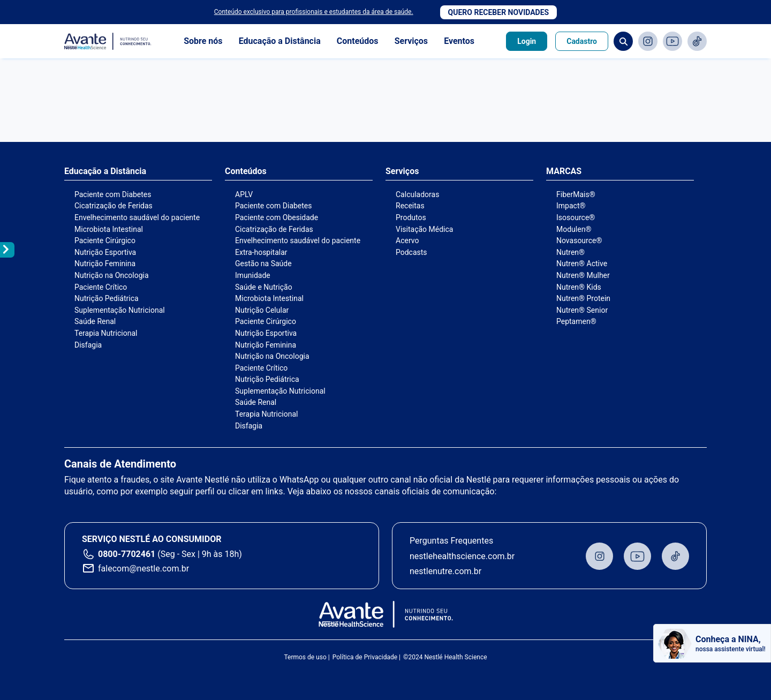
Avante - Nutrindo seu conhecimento (108, 42)
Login (527, 41)
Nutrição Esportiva (105, 252)
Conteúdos (358, 41)
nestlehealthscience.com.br (462, 556)
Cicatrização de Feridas (114, 206)
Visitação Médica (424, 229)
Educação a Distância (280, 41)
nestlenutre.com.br (445, 571)
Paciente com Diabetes (113, 194)
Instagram (648, 41)
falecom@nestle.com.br (143, 569)
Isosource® (576, 217)
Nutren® (570, 252)
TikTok (697, 41)
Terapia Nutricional (106, 333)
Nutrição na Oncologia (112, 275)
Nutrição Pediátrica (107, 298)
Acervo (407, 240)
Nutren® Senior (582, 310)
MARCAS (564, 171)
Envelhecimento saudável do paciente (137, 217)
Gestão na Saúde (263, 264)
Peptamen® (576, 321)
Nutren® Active (582, 264)
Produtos (411, 217)
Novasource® (579, 240)
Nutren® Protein (583, 298)
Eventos (459, 41)
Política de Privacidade (365, 657)
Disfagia (88, 345)
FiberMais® (576, 194)
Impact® (571, 206)
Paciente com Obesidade (277, 217)
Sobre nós (203, 41)
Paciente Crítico (101, 287)
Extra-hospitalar (261, 252)
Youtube (672, 41)
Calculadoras (417, 194)
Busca (623, 41)
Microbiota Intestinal (109, 229)
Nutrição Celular (262, 310)
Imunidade (253, 275)
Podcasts (411, 252)
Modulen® (574, 229)
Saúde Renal (95, 321)
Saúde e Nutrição (264, 287)
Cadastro (582, 41)
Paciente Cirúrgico (105, 240)
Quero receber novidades (499, 12)
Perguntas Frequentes (451, 541)
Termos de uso (305, 657)
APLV (244, 194)
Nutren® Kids (579, 287)
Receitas (410, 206)
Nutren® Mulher (583, 275)
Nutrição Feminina (105, 264)
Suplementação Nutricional (120, 310)
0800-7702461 (127, 554)
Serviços (411, 41)
